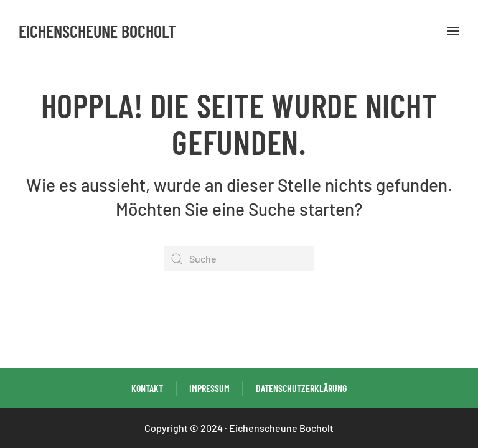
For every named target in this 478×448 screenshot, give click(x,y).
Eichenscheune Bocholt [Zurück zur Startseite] (97, 31)
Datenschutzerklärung (301, 388)
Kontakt (147, 388)
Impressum (209, 388)
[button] (453, 31)
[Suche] (239, 259)
